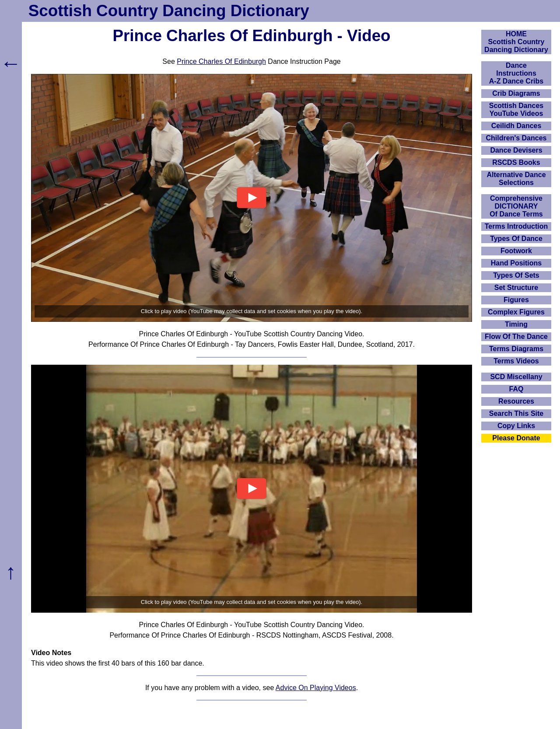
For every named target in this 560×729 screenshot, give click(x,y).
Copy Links (516, 426)
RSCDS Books (516, 162)
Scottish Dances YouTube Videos (516, 110)
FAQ (516, 389)
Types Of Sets (516, 275)
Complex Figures (516, 312)
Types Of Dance (516, 239)
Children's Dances (516, 138)
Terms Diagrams (516, 349)
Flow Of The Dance (516, 337)
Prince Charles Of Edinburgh (221, 61)
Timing (516, 324)
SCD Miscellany (516, 377)
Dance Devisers (516, 150)
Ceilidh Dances (516, 126)
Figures (516, 300)
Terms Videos (516, 361)
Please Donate (516, 438)
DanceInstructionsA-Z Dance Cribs (516, 73)
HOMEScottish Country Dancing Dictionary (516, 42)
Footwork (516, 251)
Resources (516, 401)
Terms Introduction (516, 226)
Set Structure (516, 288)
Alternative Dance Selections (516, 179)
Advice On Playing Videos (316, 688)
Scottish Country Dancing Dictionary (169, 11)
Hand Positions (516, 263)
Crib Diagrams (516, 93)
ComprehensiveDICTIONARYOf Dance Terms (516, 206)
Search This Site (516, 413)
